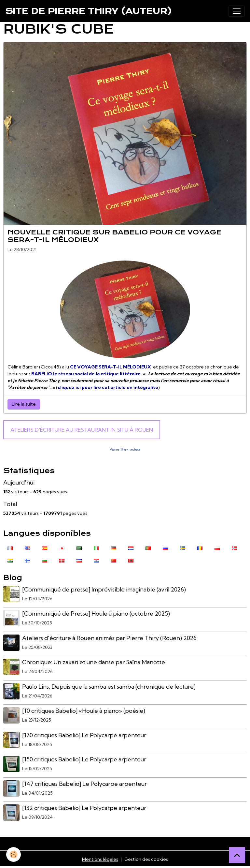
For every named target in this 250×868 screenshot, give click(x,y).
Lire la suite (24, 404)
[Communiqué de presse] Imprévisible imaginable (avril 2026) (104, 589)
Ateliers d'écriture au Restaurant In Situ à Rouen (82, 430)
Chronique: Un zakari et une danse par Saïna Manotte (94, 662)
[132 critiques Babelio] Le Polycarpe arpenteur (84, 808)
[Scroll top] (237, 855)
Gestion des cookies (146, 859)
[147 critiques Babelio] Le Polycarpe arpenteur (84, 784)
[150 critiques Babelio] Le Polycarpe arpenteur (84, 759)
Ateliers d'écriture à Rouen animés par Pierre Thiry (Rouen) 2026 (109, 638)
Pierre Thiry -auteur (125, 449)
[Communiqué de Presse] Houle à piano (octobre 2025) (96, 614)
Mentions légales (100, 859)
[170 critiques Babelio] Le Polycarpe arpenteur (84, 735)
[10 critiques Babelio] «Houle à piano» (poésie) (84, 711)
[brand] (89, 11)
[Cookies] (14, 854)
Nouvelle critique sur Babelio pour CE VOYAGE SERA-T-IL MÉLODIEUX (114, 236)
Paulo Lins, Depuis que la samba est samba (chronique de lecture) (109, 687)
